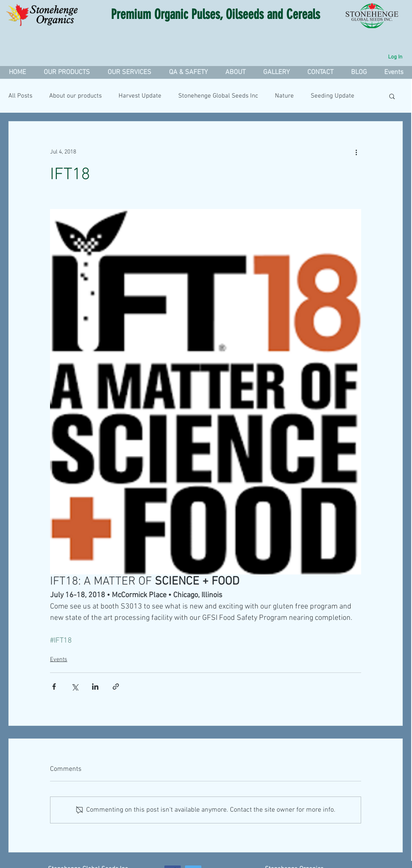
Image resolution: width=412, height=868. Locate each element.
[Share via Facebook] (54, 687)
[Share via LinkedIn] (95, 687)
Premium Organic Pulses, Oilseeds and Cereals (215, 14)
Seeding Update (333, 96)
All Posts (20, 96)
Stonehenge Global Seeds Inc (218, 96)
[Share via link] (116, 687)
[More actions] (356, 152)
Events (59, 660)
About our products (75, 96)
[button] (129, 72)
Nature (284, 96)
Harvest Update (140, 96)
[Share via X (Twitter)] (75, 687)
